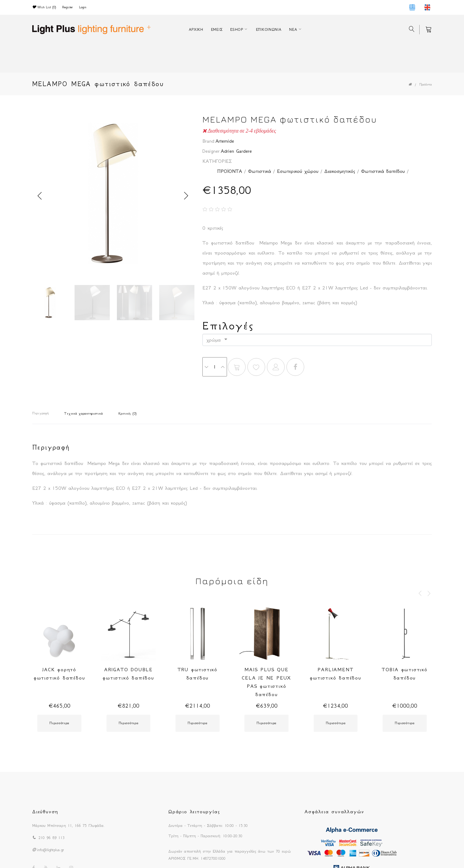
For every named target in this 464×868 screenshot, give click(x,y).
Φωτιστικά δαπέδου (383, 171)
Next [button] (186, 196)
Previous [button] (40, 196)
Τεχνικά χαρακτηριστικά (83, 414)
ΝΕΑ (293, 29)
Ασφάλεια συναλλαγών (334, 811)
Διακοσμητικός (340, 171)
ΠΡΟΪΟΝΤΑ (230, 171)
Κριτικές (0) (128, 414)
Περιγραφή (40, 413)
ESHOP (237, 29)
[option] (113, 195)
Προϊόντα (426, 84)
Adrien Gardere (236, 151)
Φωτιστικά (260, 171)
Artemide (225, 141)
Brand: (209, 141)
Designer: (212, 151)
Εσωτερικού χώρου (298, 171)
